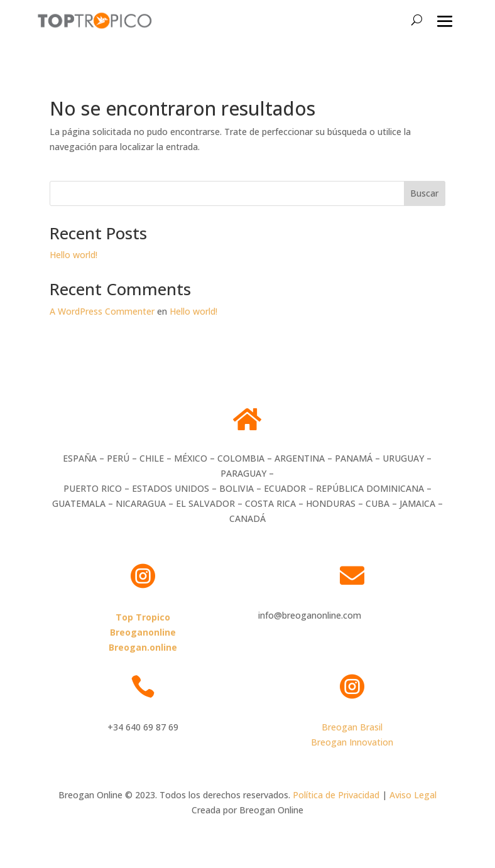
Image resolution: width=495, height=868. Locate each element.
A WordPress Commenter (102, 311)
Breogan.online (143, 647)
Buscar (424, 193)
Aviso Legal (413, 795)
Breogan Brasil (352, 727)
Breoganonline (143, 632)
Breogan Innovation (352, 742)
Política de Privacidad (336, 795)
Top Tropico (143, 617)
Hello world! (73, 255)
